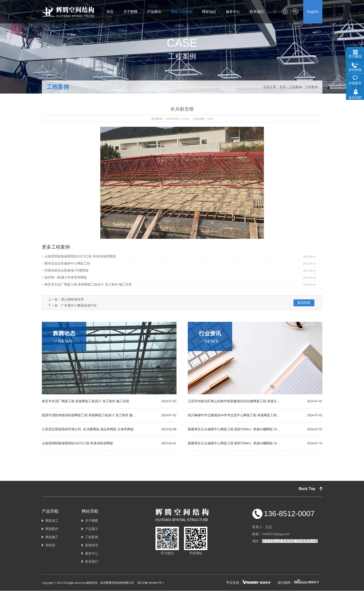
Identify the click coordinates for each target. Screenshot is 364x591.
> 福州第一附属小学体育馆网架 (64, 277)
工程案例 (58, 87)
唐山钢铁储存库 (72, 299)
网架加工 (52, 521)
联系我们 (257, 12)
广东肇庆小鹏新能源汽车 (79, 306)
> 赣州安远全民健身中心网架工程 (66, 263)
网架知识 (209, 12)
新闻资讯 (92, 545)
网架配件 (52, 529)
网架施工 (52, 537)
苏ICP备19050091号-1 (151, 583)
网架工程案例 (182, 12)
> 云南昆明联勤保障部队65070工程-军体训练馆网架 (79, 256)
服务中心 (233, 12)
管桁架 (50, 545)
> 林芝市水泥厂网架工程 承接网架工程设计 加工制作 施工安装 (87, 285)
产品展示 (154, 12)
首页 (110, 12)
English (313, 12)
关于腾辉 (92, 521)
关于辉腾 (130, 12)
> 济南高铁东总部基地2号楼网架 (65, 270)
